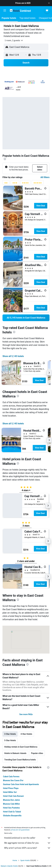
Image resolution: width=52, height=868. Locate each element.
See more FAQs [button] (26, 714)
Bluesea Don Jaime (11, 800)
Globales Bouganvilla (12, 816)
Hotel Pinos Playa (11, 788)
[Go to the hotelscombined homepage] (20, 10)
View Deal (41, 206)
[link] (26, 318)
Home (15, 860)
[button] (49, 3)
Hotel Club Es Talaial (12, 812)
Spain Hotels (25, 860)
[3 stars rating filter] (15, 183)
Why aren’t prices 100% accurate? (27, 848)
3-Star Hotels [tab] (10, 734)
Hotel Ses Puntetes (11, 808)
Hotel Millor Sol (10, 792)
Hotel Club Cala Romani (13, 796)
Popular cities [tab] (37, 753)
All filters (45, 177)
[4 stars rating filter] (25, 183)
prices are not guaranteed (20, 830)
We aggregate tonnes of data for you (27, 843)
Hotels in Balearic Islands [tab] (15, 753)
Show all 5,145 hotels (13, 356)
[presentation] (5, 159)
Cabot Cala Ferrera (11, 777)
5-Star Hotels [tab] (10, 740)
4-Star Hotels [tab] (26, 734)
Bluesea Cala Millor (12, 804)
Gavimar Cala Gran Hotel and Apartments (21, 784)
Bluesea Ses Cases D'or (13, 780)
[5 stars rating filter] (38, 183)
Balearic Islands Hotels (9, 866)
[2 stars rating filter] (6, 183)
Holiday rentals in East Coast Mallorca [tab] (21, 747)
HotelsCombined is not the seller (27, 838)
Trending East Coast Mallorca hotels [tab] (20, 760)
